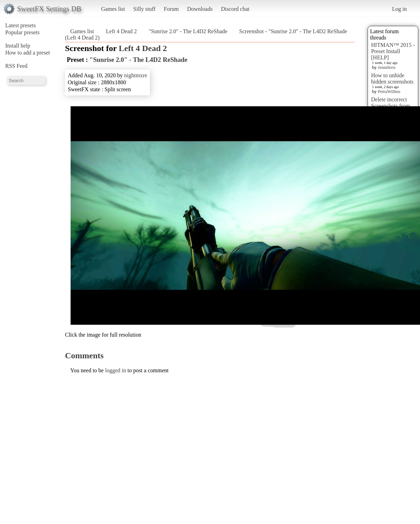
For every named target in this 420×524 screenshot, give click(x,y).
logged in (116, 370)
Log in (399, 9)
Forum (171, 9)
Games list (113, 9)
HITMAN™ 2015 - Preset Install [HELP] (393, 51)
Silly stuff (144, 9)
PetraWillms (389, 91)
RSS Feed (16, 66)
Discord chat (235, 9)
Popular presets (22, 32)
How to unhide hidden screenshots (392, 78)
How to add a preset (28, 53)
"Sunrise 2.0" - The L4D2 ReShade (188, 31)
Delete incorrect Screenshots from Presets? (391, 106)
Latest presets (21, 25)
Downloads (200, 9)
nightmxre (136, 75)
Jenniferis (387, 67)
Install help (18, 46)
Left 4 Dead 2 (121, 31)
